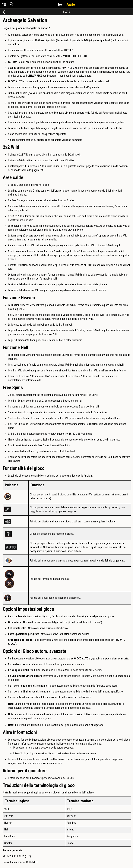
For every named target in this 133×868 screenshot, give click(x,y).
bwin (66, 4)
